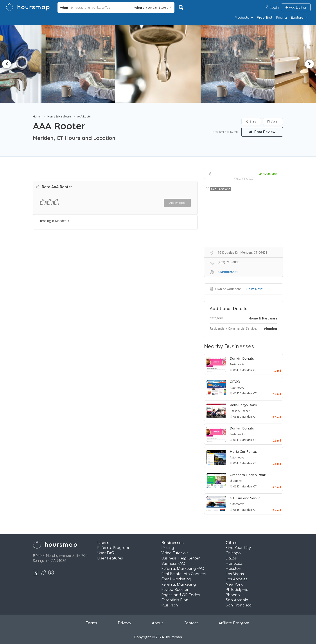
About (157, 623)
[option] (80, 64)
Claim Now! (254, 289)
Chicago (233, 553)
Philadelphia (237, 590)
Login (274, 7)
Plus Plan (170, 605)
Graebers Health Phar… (249, 475)
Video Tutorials (175, 553)
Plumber (271, 329)
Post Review (262, 132)
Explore (297, 18)
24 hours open (269, 173)
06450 (237, 370)
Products (242, 18)
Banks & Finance (240, 411)
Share (251, 122)
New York (234, 584)
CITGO (235, 382)
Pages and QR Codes (180, 595)
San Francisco (239, 605)
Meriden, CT (249, 370)
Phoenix (233, 595)
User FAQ (106, 553)
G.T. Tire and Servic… (246, 498)
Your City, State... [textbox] (157, 7)
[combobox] (153, 7)
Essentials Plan (175, 600)
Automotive (237, 388)
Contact (191, 623)
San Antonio (237, 600)
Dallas (231, 558)
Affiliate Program (234, 623)
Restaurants (237, 364)
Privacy (125, 623)
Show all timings (245, 179)
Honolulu (234, 564)
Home (37, 116)
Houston (233, 569)
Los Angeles (236, 579)
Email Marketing (176, 579)
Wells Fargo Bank (243, 405)
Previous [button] (7, 64)
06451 (237, 486)
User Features (110, 558)
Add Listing (296, 7)
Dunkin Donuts (242, 359)
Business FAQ (173, 564)
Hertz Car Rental (243, 452)
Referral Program (113, 548)
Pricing (281, 18)
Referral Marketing (179, 584)
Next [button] (309, 64)
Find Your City (238, 548)
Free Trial (265, 18)
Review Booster (175, 590)
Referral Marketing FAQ (183, 569)
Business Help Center (181, 558)
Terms (92, 623)
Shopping (236, 481)
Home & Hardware (59, 116)
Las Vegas (235, 574)
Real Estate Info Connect (184, 574)
